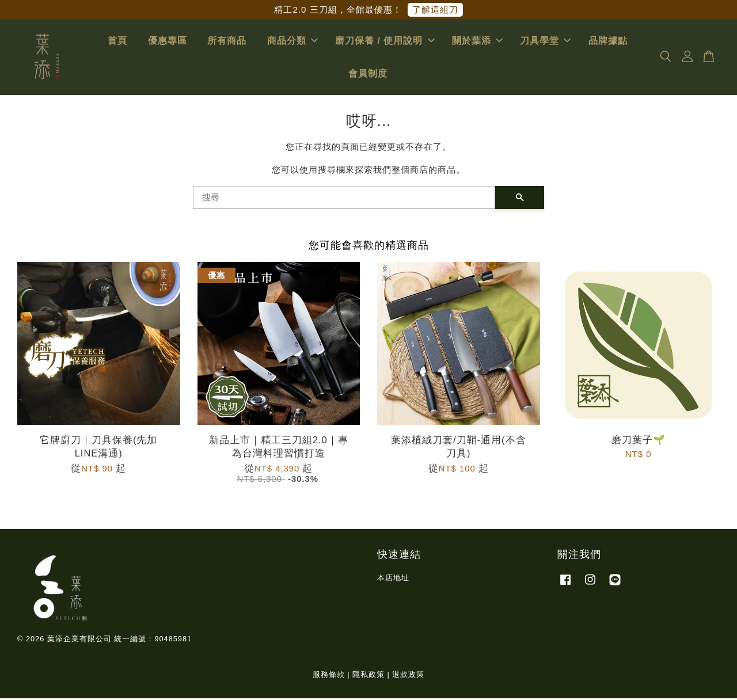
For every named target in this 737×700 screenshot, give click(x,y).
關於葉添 (477, 42)
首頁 (117, 42)
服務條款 (329, 676)
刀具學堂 (545, 42)
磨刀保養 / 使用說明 (385, 42)
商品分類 (292, 42)
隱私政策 (368, 676)
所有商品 (227, 42)
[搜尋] (344, 199)
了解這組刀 (435, 9)
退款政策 (408, 676)
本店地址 (393, 579)
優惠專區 (168, 42)
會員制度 (368, 75)
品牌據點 (608, 42)
